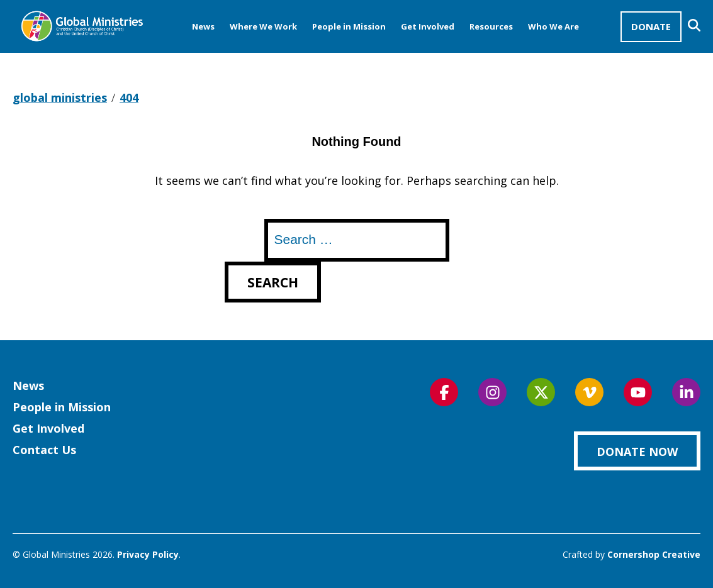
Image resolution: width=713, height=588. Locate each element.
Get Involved (428, 26)
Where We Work (263, 26)
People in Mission (349, 26)
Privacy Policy (148, 554)
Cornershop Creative (654, 554)
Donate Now (637, 452)
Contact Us (44, 450)
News (203, 26)
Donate (651, 26)
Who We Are (553, 26)
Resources (491, 26)
